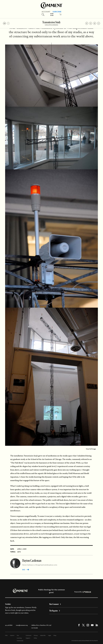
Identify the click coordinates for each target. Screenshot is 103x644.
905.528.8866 (9, 625)
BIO (24, 570)
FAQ (6, 635)
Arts (19, 552)
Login (50, 635)
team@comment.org (22, 625)
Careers (12, 635)
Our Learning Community (20, 638)
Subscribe (43, 635)
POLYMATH (95, 641)
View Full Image (91, 449)
